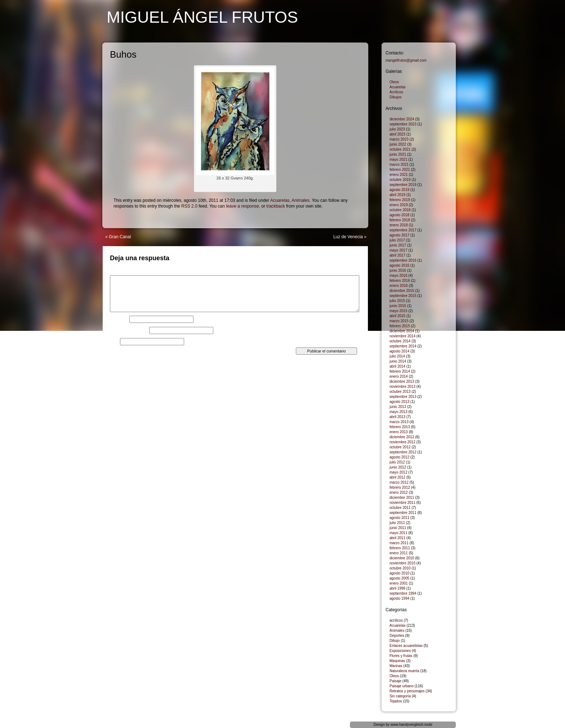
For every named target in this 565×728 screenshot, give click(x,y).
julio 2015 (397, 301)
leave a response (242, 206)
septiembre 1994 (403, 593)
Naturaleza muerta (404, 671)
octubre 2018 (400, 210)
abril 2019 (397, 195)
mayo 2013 (398, 412)
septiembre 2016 (403, 260)
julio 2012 (397, 462)
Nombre (119, 319)
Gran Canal (120, 237)
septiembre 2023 (403, 124)
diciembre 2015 (402, 291)
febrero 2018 (400, 220)
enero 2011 (399, 553)
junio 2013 (398, 407)
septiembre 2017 (403, 230)
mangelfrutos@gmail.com (406, 60)
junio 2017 (398, 245)
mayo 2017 (398, 250)
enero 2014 (399, 376)
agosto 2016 (399, 265)
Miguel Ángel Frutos (202, 17)
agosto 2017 (399, 235)
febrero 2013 (400, 427)
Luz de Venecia (348, 237)
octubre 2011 (400, 508)
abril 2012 (397, 477)
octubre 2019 (400, 180)
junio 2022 (398, 144)
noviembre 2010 (402, 563)
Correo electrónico (129, 330)
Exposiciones (400, 651)
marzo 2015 (399, 321)
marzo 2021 (399, 165)
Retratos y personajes (407, 691)
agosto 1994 (399, 598)
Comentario (123, 273)
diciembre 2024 (402, 119)
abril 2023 (397, 134)
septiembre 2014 (403, 346)
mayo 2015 (398, 311)
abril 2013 (397, 417)
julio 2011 (397, 523)
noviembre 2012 (402, 442)
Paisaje (395, 681)
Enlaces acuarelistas (406, 646)
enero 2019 (399, 205)
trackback (275, 206)
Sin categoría (400, 696)
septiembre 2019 (403, 185)
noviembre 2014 (402, 336)
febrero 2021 (400, 170)
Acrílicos (396, 92)
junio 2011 (398, 528)
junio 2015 (398, 306)
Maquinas (397, 661)
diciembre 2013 (402, 381)
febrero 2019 (400, 200)
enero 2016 (399, 286)
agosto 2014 (399, 351)
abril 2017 (397, 255)
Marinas (396, 666)
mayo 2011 (398, 533)
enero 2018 (399, 225)
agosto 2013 (399, 402)
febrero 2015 (400, 326)
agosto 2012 (399, 457)
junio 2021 (398, 154)
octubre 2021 (400, 149)
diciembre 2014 (402, 331)
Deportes (397, 636)
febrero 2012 (400, 487)
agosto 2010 (399, 573)
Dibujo (395, 641)
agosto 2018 (399, 215)
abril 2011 (397, 538)
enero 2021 (399, 175)
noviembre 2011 (402, 503)
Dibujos (395, 97)
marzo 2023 (399, 139)
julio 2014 (397, 356)
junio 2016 (398, 270)
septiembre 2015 (403, 296)
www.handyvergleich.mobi (411, 725)
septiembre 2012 (403, 452)
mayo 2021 (398, 159)
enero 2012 (399, 492)
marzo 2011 (399, 543)
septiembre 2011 (403, 513)
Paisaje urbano (402, 686)
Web (114, 342)
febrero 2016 (400, 281)
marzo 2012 (399, 482)
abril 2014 (397, 366)
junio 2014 (398, 361)
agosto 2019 (399, 190)
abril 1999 (397, 588)
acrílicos (396, 620)
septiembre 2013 (403, 397)
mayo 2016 (398, 276)
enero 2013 (399, 432)
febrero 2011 (400, 548)
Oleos (394, 82)
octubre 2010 (400, 568)
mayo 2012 (398, 472)
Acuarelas (280, 200)
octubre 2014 (400, 341)
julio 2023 (397, 129)
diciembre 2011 (402, 498)
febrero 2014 (400, 371)
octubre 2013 (400, 392)
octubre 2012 (400, 447)
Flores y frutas (401, 656)
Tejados (396, 701)
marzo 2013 (399, 422)
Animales (300, 200)
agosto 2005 (399, 578)
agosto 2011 (399, 518)
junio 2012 (398, 467)
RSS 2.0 (189, 206)
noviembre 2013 (402, 387)
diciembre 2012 (402, 437)
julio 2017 (397, 240)
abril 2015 (397, 316)
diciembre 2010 (402, 558)
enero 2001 (399, 583)
